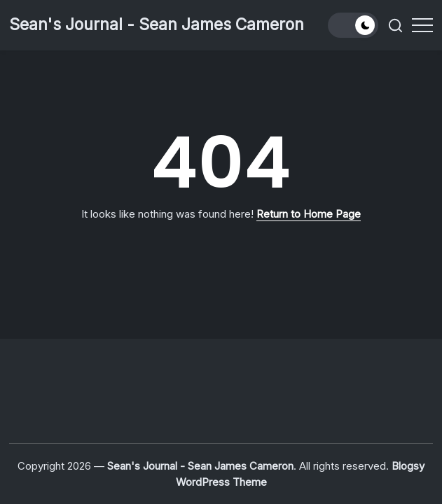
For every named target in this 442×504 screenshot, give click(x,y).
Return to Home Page (309, 214)
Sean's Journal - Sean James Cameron (157, 24)
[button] (353, 25)
